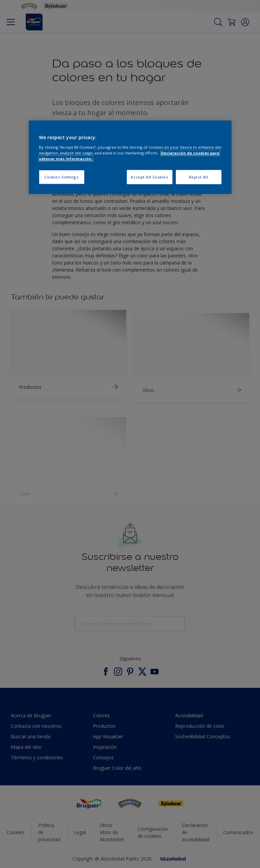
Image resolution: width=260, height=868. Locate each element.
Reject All (199, 177)
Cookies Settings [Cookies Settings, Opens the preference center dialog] (61, 177)
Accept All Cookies (149, 177)
